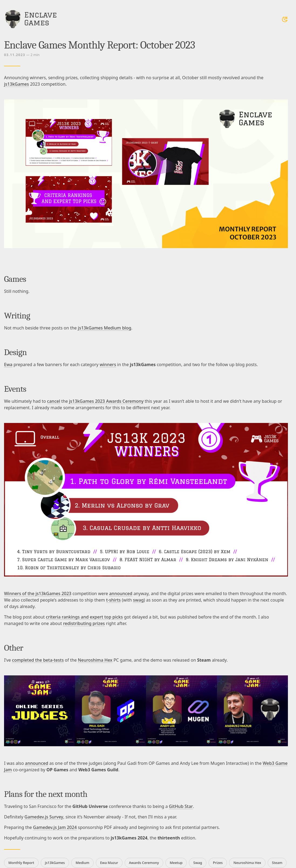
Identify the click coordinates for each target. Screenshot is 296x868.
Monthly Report (21, 863)
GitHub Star (181, 806)
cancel (53, 401)
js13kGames (16, 84)
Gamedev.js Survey (44, 817)
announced (121, 593)
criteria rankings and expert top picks (84, 617)
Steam (277, 863)
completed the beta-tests (38, 660)
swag (138, 600)
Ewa (8, 364)
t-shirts (113, 600)
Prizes (218, 863)
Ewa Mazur (109, 863)
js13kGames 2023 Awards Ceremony (106, 401)
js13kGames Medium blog (105, 328)
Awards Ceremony (144, 863)
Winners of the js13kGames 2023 (38, 593)
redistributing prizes (84, 623)
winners (108, 364)
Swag (198, 863)
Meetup (176, 863)
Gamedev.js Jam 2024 (55, 827)
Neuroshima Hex (95, 660)
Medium (82, 863)
